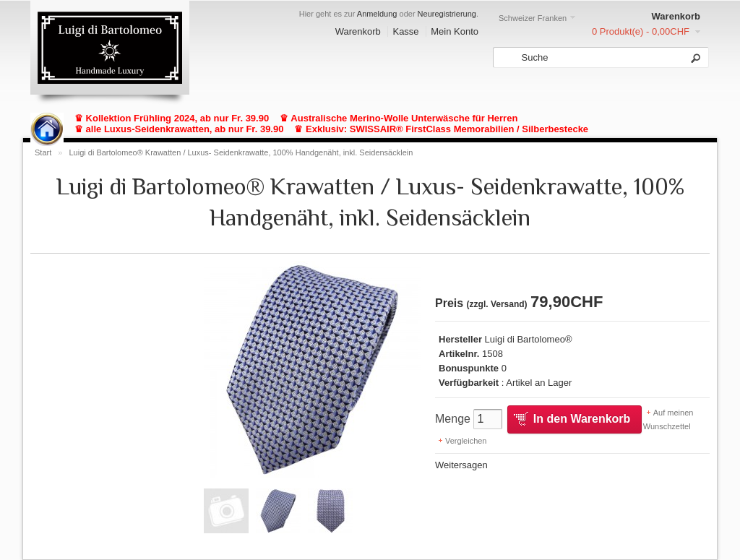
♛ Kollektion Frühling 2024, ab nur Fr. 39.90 (172, 118)
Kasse (405, 31)
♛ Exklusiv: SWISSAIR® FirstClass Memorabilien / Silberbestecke (441, 129)
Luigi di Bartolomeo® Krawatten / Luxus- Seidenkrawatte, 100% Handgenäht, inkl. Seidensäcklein (241, 152)
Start (43, 152)
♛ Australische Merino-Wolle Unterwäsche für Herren (399, 118)
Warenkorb (358, 31)
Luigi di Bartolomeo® (529, 339)
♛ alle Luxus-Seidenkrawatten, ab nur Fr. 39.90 (179, 129)
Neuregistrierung (447, 14)
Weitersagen (461, 465)
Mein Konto (455, 31)
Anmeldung (377, 14)
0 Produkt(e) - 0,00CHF (641, 31)
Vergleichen (466, 441)
